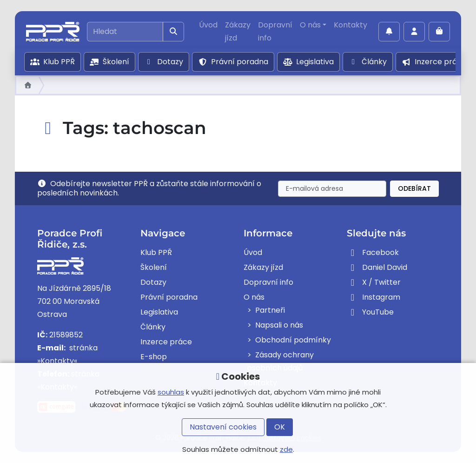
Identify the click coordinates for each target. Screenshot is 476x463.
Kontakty (350, 25)
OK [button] (280, 427)
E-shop (154, 357)
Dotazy (164, 62)
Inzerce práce (434, 62)
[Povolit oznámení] (389, 32)
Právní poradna (233, 62)
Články (368, 62)
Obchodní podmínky (293, 340)
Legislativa (308, 62)
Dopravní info (275, 31)
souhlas (171, 392)
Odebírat (414, 188)
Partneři (270, 310)
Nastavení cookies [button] (223, 427)
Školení (109, 62)
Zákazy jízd (238, 31)
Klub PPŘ (53, 62)
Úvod (208, 25)
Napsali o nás (279, 325)
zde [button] (286, 449)
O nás (310, 25)
